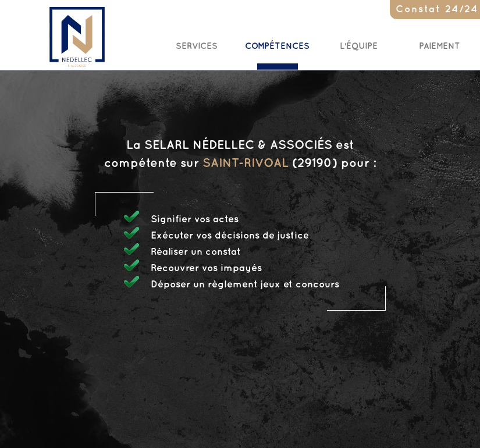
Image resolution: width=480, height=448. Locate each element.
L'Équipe (359, 46)
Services (197, 46)
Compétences (277, 46)
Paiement (440, 46)
